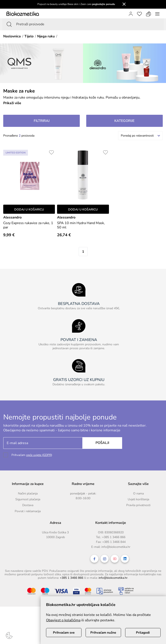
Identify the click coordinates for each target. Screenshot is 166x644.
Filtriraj (42, 121)
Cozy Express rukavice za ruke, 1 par (28, 225)
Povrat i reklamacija (28, 511)
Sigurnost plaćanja (28, 499)
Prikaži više (12, 103)
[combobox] (140, 136)
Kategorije (124, 121)
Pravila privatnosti (138, 505)
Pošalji (102, 443)
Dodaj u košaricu (29, 210)
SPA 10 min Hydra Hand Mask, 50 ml (81, 225)
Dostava (28, 505)
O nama (138, 493)
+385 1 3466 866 (114, 537)
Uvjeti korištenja (138, 499)
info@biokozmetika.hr (116, 547)
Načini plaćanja (28, 493)
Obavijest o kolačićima (63, 620)
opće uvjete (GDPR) (39, 455)
